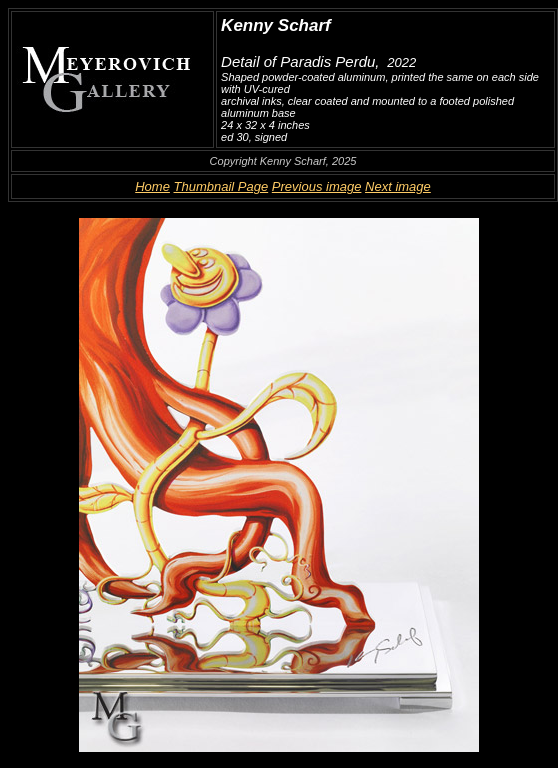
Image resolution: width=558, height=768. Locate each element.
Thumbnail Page (221, 186)
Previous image (317, 186)
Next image (398, 186)
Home (152, 186)
